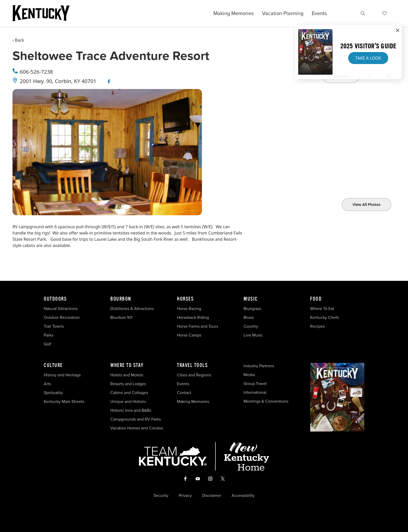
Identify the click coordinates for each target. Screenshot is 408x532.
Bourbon (121, 299)
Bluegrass (252, 309)
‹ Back (18, 40)
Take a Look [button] (368, 58)
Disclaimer (212, 496)
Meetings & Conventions (266, 401)
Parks (49, 335)
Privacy (185, 496)
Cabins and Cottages (129, 393)
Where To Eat (322, 309)
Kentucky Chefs (324, 317)
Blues (249, 317)
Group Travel (255, 384)
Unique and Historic (128, 401)
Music (251, 299)
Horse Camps (189, 335)
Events (319, 13)
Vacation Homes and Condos (137, 428)
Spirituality (54, 393)
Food (316, 299)
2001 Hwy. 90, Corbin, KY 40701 (58, 81)
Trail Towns (54, 326)
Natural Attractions (61, 309)
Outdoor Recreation (62, 317)
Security (161, 496)
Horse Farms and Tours (197, 326)
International (255, 392)
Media (249, 375)
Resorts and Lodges (128, 384)
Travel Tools (192, 365)
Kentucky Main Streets (64, 401)
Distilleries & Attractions (132, 309)
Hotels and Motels (127, 375)
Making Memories (234, 13)
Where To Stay (127, 365)
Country (251, 326)
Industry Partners (259, 366)
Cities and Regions (194, 375)
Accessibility (243, 496)
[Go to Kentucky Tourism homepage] (41, 13)
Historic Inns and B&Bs (131, 410)
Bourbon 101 (121, 317)
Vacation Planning (283, 13)
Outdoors (55, 299)
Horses (185, 299)
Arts (47, 384)
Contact (184, 393)
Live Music (253, 335)
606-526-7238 (36, 72)
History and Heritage (63, 375)
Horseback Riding (193, 317)
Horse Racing (189, 309)
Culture (53, 365)
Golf (47, 344)
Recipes (318, 326)
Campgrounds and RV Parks (136, 419)
